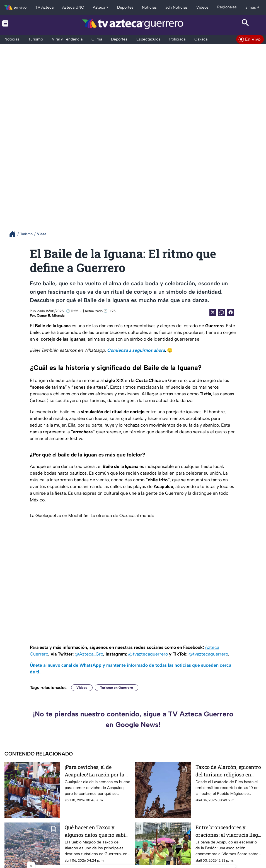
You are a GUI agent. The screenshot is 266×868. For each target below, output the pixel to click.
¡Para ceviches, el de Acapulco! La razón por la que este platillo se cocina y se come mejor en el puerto (96, 771)
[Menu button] (21, 23)
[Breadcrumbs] (15, 234)
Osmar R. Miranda (51, 315)
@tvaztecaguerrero (148, 654)
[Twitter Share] (213, 312)
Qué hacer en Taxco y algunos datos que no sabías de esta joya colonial (98, 831)
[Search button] (245, 23)
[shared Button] (222, 312)
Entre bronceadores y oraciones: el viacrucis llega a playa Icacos (228, 831)
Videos (82, 688)
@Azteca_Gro (89, 654)
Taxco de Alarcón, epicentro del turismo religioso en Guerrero (228, 771)
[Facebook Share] (231, 312)
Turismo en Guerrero (117, 688)
